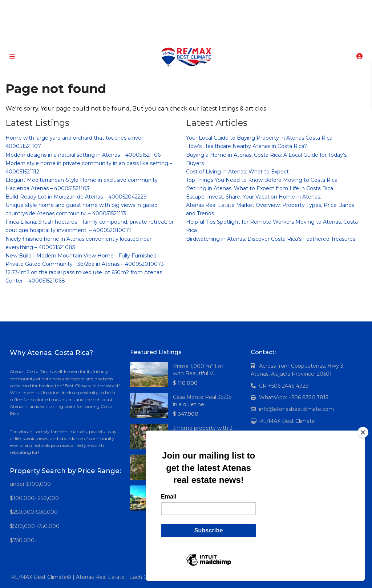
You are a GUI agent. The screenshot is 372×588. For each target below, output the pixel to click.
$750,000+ (24, 540)
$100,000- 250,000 (34, 498)
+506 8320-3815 (175, 36)
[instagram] (213, 7)
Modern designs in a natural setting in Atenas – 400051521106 (83, 155)
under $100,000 (30, 484)
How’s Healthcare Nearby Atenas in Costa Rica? (246, 146)
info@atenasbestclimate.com (296, 409)
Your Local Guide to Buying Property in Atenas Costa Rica (259, 138)
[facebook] (153, 7)
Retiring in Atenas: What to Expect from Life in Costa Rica (260, 188)
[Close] (363, 432)
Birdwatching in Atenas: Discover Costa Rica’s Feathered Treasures (271, 239)
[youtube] (198, 7)
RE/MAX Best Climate (287, 421)
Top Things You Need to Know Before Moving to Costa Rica (262, 180)
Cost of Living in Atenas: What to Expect (237, 172)
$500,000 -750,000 (35, 526)
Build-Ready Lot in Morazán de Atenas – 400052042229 (76, 197)
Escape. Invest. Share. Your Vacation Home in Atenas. (254, 197)
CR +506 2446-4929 (284, 386)
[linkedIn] (183, 7)
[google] (168, 7)
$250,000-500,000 (34, 512)
